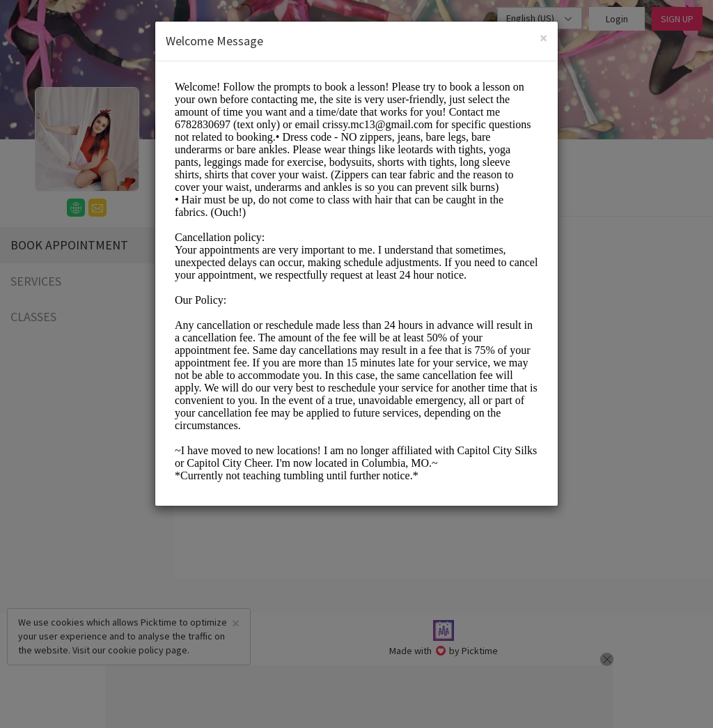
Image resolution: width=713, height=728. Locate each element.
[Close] (543, 38)
